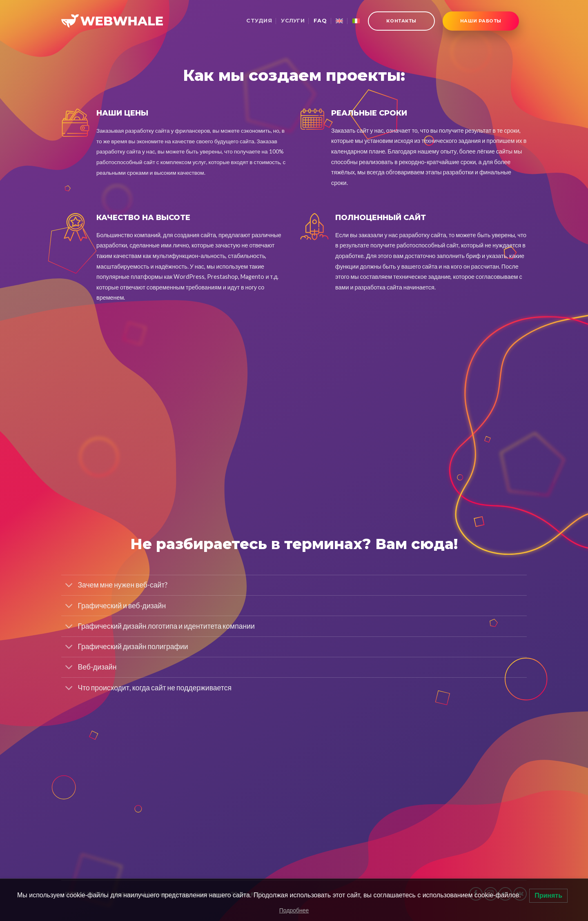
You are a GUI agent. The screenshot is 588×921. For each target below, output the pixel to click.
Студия (259, 21)
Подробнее (294, 910)
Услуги (293, 21)
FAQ (320, 21)
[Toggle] (69, 586)
